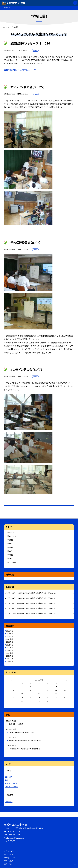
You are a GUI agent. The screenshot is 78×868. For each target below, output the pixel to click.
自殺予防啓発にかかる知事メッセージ (20, 70)
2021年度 (10, 645)
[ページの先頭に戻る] (75, 865)
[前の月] (11, 680)
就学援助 (9, 802)
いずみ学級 (13, 562)
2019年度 (10, 650)
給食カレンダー (11, 783)
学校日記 (12, 532)
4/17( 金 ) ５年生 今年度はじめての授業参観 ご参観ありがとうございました (30, 598)
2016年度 (10, 659)
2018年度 (10, 653)
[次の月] (66, 680)
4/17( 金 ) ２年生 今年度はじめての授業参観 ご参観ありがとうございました (30, 613)
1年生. (11, 540)
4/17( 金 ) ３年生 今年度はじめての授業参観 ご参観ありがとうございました (30, 608)
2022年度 (10, 642)
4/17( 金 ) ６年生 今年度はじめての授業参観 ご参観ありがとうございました (30, 593)
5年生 (11, 555)
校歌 (7, 780)
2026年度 (10, 631)
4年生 (11, 551)
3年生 (11, 547)
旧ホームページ (11, 787)
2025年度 (10, 634)
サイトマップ (10, 841)
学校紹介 (9, 777)
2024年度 (10, 636)
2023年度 (10, 639)
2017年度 (10, 656)
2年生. (11, 544)
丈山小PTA (13, 536)
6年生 (11, 559)
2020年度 (10, 648)
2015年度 (10, 661)
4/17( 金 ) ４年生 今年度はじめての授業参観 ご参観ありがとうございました (30, 603)
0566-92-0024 (14, 831)
